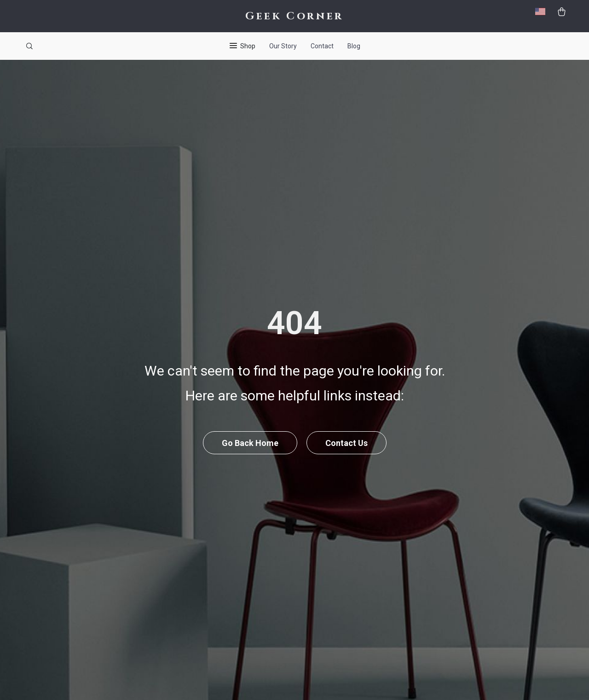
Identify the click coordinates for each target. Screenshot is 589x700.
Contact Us (346, 443)
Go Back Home (250, 443)
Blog (354, 46)
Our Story (283, 46)
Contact (322, 46)
